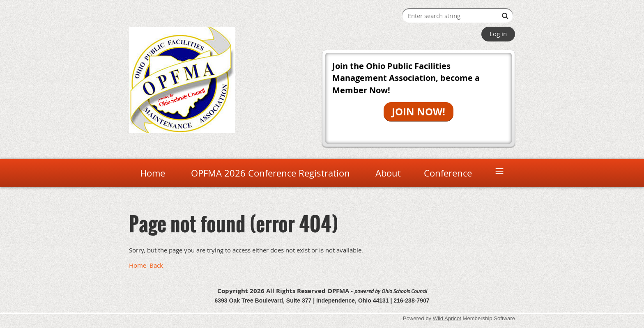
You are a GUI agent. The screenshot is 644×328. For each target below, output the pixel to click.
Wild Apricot (447, 318)
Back (156, 265)
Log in (498, 34)
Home (138, 265)
